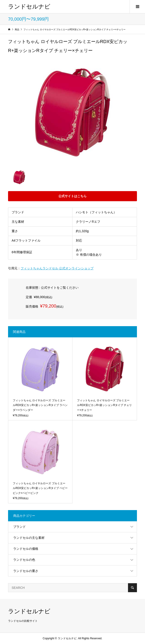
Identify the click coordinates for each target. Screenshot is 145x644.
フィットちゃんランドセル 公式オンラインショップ (57, 268)
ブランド (19, 527)
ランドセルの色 (24, 560)
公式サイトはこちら (72, 196)
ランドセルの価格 (26, 549)
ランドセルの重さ (26, 571)
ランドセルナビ (29, 7)
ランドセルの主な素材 (29, 538)
